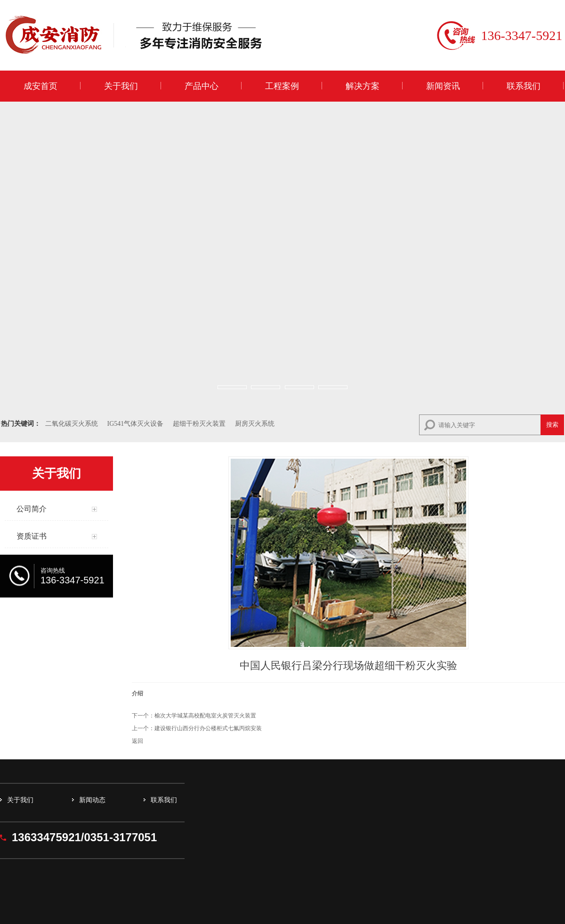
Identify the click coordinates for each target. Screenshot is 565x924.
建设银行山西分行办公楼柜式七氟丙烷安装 (208, 728)
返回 (137, 741)
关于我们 (121, 86)
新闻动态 (92, 800)
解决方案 (363, 86)
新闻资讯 (443, 86)
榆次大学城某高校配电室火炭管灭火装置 (205, 716)
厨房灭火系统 (255, 424)
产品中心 (202, 86)
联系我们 (524, 86)
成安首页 (40, 86)
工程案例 (282, 86)
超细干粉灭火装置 (199, 424)
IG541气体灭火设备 (136, 424)
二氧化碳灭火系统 (72, 424)
